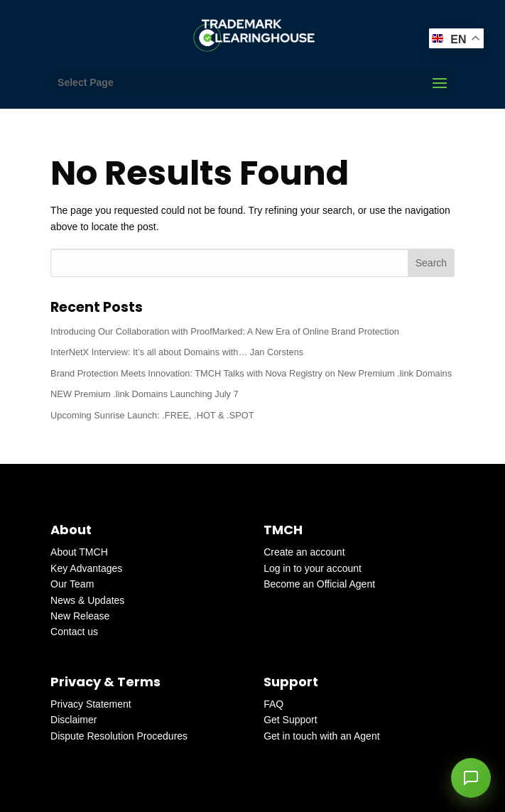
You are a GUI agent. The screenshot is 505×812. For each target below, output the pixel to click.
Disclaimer (74, 720)
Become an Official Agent (319, 584)
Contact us (74, 632)
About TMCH (79, 552)
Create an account (304, 552)
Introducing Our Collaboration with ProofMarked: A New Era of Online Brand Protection (225, 331)
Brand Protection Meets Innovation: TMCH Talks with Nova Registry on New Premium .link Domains (251, 373)
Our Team (72, 584)
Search (431, 263)
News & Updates (87, 600)
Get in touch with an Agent (321, 736)
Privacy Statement (91, 704)
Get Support (290, 720)
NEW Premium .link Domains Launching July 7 (145, 394)
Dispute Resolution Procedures (119, 736)
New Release (80, 616)
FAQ (273, 704)
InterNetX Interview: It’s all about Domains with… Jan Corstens (177, 352)
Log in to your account (313, 568)
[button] (471, 778)
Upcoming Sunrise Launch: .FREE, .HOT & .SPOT (152, 415)
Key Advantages (86, 568)
